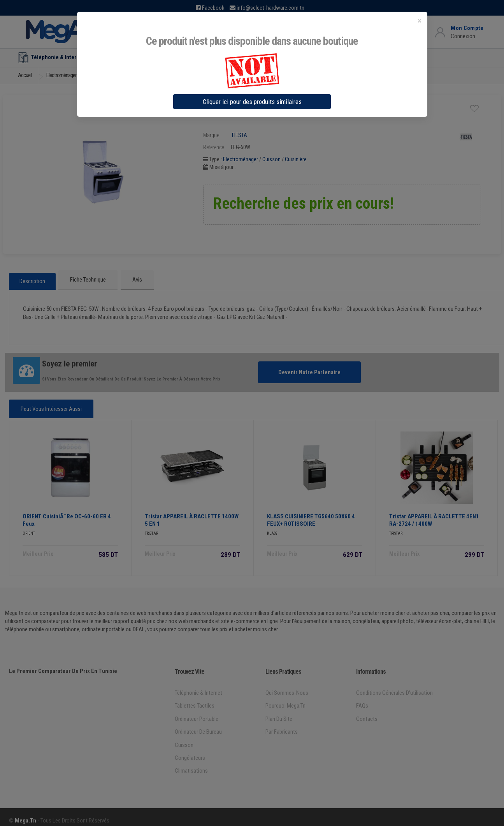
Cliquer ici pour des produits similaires (252, 102)
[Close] (420, 21)
